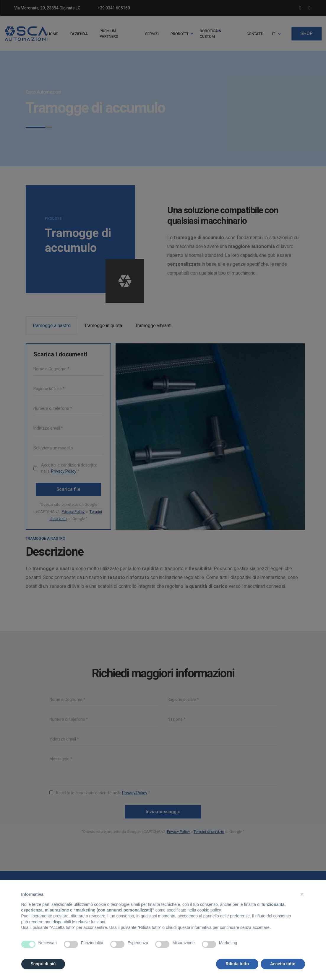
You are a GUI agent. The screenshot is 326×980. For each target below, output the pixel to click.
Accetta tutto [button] (283, 964)
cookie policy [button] (209, 910)
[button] (302, 894)
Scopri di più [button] (43, 964)
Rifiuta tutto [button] (237, 964)
